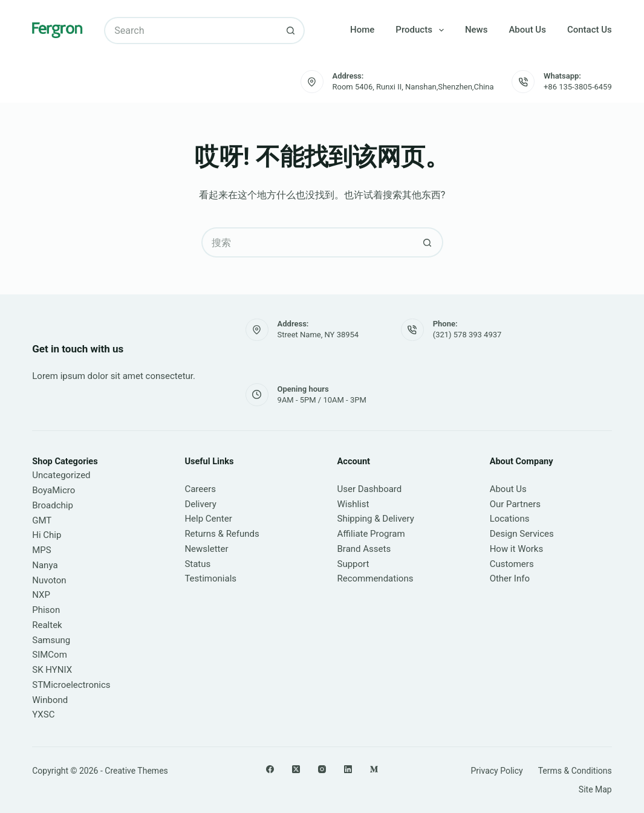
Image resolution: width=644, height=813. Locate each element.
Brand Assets (364, 549)
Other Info (510, 578)
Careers (200, 489)
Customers (512, 564)
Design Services (522, 534)
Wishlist (353, 504)
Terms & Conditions (575, 771)
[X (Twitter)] (296, 769)
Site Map (595, 789)
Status (197, 564)
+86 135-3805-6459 (578, 87)
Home (362, 30)
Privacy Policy (496, 771)
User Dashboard (370, 489)
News (476, 30)
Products (422, 30)
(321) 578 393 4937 (467, 335)
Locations (510, 519)
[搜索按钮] (291, 31)
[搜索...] (191, 31)
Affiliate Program (371, 534)
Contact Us (590, 30)
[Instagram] (322, 769)
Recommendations (376, 578)
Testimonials (210, 578)
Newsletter (206, 549)
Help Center (208, 519)
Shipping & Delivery (376, 519)
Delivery (200, 504)
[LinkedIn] (348, 769)
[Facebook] (270, 769)
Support (353, 564)
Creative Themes (136, 771)
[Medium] (374, 769)
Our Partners (515, 504)
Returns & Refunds (222, 534)
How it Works (517, 549)
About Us (527, 30)
